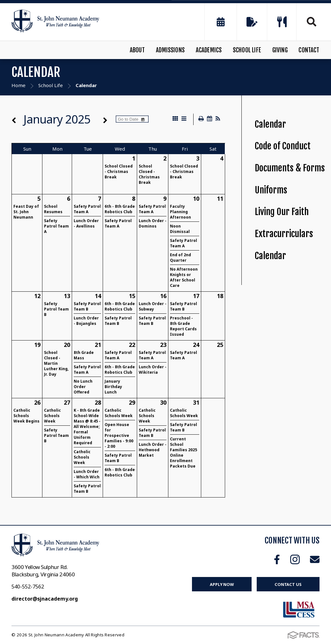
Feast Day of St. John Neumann (26, 212)
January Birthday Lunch (113, 387)
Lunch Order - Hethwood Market (153, 450)
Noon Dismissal (180, 229)
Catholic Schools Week (52, 416)
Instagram (295, 559)
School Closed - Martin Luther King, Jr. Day (56, 363)
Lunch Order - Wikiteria (153, 370)
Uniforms (271, 190)
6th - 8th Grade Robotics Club (120, 209)
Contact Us (288, 584)
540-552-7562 (28, 587)
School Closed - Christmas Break (119, 172)
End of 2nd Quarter (180, 258)
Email (315, 559)
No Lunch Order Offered (83, 387)
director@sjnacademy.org (45, 599)
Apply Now (222, 584)
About (137, 50)
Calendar (270, 124)
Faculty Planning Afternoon (180, 212)
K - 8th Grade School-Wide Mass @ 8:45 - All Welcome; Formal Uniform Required (87, 427)
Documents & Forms (290, 168)
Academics (209, 50)
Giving (280, 50)
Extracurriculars (284, 234)
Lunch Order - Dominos (153, 223)
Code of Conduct (283, 146)
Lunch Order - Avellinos (86, 223)
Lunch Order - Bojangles (86, 321)
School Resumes (53, 209)
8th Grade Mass (84, 355)
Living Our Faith (282, 212)
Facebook (277, 559)
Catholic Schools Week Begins (26, 416)
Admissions (170, 50)
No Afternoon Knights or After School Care (184, 277)
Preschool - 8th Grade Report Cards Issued (183, 326)
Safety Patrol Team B (56, 309)
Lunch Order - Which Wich (87, 474)
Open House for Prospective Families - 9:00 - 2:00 (119, 435)
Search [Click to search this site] (312, 22)
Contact (309, 50)
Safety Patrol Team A (56, 226)
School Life (247, 50)
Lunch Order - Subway (153, 306)
